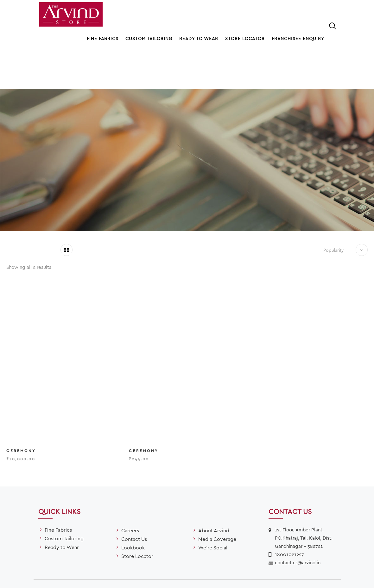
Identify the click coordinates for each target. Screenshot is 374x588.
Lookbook (133, 512)
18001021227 (289, 518)
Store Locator (245, 38)
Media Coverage (217, 503)
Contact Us (134, 503)
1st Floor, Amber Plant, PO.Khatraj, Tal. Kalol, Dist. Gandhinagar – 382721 (304, 502)
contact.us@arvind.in (298, 527)
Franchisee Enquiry (298, 38)
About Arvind (214, 494)
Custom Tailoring (149, 38)
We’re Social (213, 512)
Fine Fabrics (103, 38)
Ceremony (21, 417)
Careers (130, 494)
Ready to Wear (199, 38)
